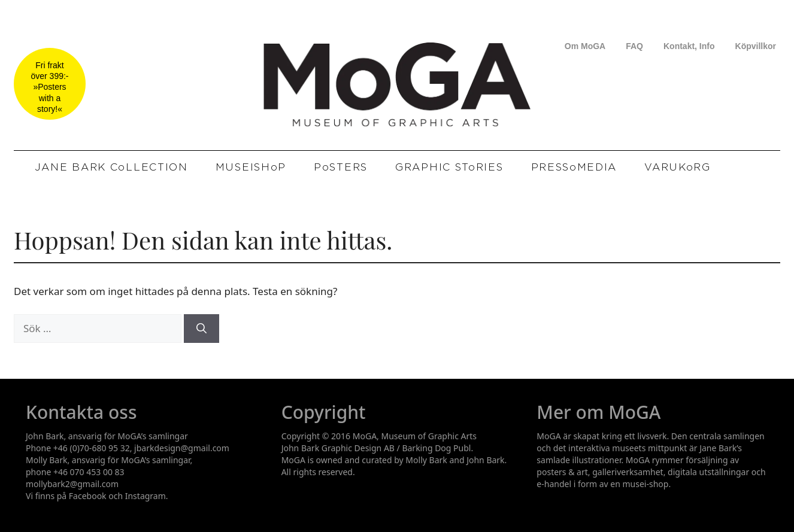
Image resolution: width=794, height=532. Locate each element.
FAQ (634, 46)
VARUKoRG (678, 167)
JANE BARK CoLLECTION (111, 167)
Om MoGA (585, 46)
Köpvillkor (756, 46)
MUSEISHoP (251, 167)
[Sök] (201, 329)
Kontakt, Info (689, 46)
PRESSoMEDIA (574, 167)
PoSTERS (341, 167)
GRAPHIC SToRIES (449, 167)
